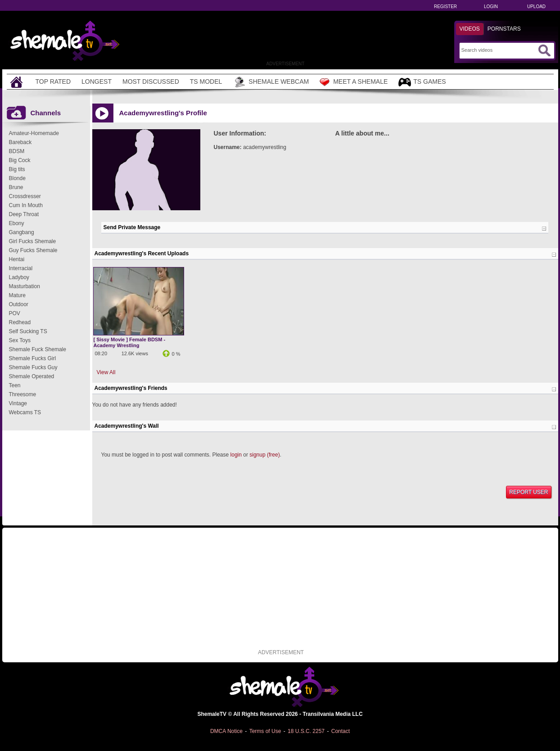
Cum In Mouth (26, 205)
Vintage (18, 403)
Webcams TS (25, 412)
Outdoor (19, 304)
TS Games (422, 82)
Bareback (20, 142)
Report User (528, 492)
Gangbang (22, 232)
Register (445, 7)
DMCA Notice (226, 731)
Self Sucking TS (28, 331)
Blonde (17, 178)
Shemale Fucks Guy (33, 367)
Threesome (23, 394)
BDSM (17, 151)
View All (106, 372)
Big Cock (20, 160)
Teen (15, 385)
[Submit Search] (544, 50)
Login (491, 7)
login (236, 455)
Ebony (17, 223)
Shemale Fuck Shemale (38, 349)
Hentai (17, 259)
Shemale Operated (32, 376)
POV (15, 313)
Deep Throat (24, 214)
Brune (16, 187)
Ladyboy (19, 277)
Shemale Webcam (271, 82)
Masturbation (25, 286)
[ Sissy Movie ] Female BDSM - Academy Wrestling (130, 342)
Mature (17, 295)
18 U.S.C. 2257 (306, 731)
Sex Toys (20, 340)
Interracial (21, 268)
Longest (97, 81)
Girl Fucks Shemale (33, 241)
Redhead (20, 322)
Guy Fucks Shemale (33, 250)
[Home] (18, 82)
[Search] (499, 50)
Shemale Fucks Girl (33, 358)
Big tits (17, 169)
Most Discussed (151, 81)
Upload (536, 7)
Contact (341, 731)
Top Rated (53, 81)
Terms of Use (265, 731)
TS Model (206, 81)
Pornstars (504, 29)
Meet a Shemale (354, 82)
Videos (470, 29)
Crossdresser (25, 196)
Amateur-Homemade (34, 133)
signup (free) (264, 455)
